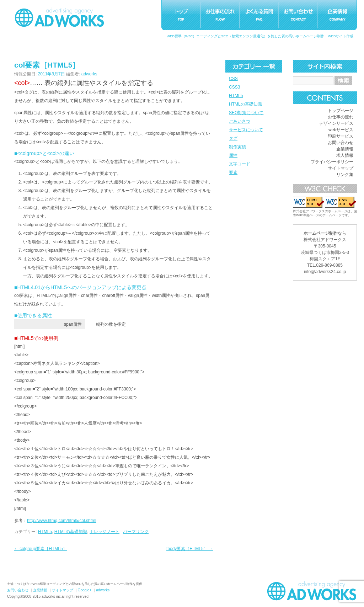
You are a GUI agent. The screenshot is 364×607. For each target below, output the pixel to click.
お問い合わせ (341, 143)
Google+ (85, 590)
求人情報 (345, 155)
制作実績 (237, 147)
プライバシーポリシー (332, 162)
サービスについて (246, 130)
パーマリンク (136, 532)
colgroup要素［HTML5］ (41, 549)
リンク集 (345, 175)
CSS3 (234, 87)
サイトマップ (341, 168)
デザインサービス (336, 123)
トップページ (341, 111)
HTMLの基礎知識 (245, 104)
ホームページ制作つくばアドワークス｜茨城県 (312, 591)
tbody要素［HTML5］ (190, 549)
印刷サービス (341, 136)
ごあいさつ (240, 121)
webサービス (341, 130)
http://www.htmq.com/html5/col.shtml (62, 521)
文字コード (240, 164)
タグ (233, 138)
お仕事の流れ (341, 117)
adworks (89, 74)
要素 (233, 172)
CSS (233, 79)
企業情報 (345, 149)
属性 (233, 155)
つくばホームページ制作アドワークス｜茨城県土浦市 (59, 17)
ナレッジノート (105, 532)
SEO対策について (246, 113)
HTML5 (236, 96)
